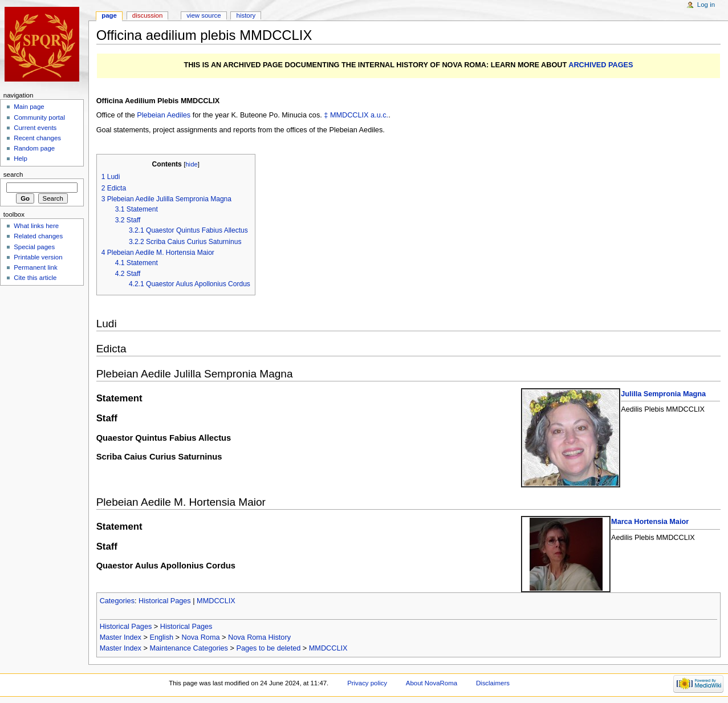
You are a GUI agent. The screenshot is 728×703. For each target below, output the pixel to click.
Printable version (38, 257)
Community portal (39, 117)
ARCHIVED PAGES (601, 65)
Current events (35, 128)
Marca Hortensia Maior (650, 522)
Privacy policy (367, 683)
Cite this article (35, 278)
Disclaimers (493, 683)
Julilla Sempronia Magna (663, 394)
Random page (34, 148)
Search (13, 174)
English (161, 637)
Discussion (147, 15)
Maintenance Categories (189, 648)
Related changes (38, 236)
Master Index (121, 637)
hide (191, 164)
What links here (36, 226)
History (246, 15)
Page (109, 15)
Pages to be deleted (268, 648)
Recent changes (37, 138)
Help (21, 159)
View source (204, 15)
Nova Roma (201, 637)
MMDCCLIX (349, 115)
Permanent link (35, 267)
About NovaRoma (432, 683)
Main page (29, 107)
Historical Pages (165, 601)
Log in (706, 5)
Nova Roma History (259, 637)
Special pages (34, 247)
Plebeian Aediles (164, 115)
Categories (117, 601)
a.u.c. (379, 115)
